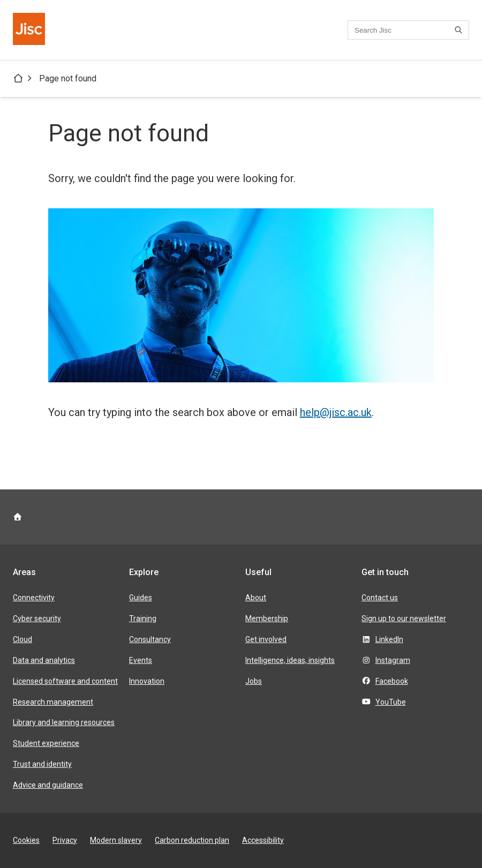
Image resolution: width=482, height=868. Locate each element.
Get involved (266, 639)
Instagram (393, 660)
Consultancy (150, 639)
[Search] (460, 30)
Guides (141, 598)
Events (141, 660)
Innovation (147, 681)
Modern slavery (116, 840)
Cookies (26, 840)
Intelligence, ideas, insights (290, 660)
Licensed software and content (65, 681)
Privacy (65, 840)
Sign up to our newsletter (404, 618)
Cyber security (37, 618)
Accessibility (263, 840)
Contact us (380, 598)
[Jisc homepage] (30, 30)
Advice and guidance (48, 785)
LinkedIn (389, 639)
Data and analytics (44, 660)
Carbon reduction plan (192, 840)
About (256, 598)
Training (143, 618)
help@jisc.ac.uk (336, 412)
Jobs (254, 681)
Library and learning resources (64, 722)
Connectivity (34, 598)
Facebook (392, 681)
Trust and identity (42, 764)
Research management (53, 702)
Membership (267, 618)
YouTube (391, 702)
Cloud (22, 639)
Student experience (46, 743)
